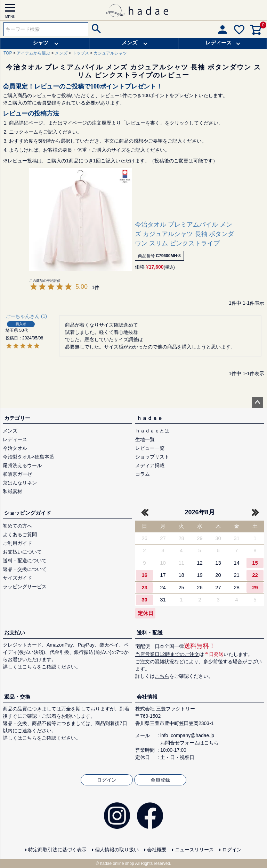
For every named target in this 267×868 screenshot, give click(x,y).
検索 (95, 29)
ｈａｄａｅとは (152, 431)
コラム (143, 474)
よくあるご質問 (20, 534)
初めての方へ (17, 526)
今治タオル (15, 448)
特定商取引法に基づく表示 (57, 850)
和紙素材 (13, 491)
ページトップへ (257, 403)
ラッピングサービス (25, 587)
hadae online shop (117, 863)
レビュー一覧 (150, 448)
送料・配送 (150, 633)
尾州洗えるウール (22, 465)
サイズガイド (17, 578)
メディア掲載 (150, 465)
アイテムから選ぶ (33, 53)
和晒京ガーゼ (17, 474)
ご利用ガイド (17, 543)
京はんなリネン (20, 483)
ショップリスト (152, 457)
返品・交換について (25, 569)
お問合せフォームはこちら (189, 743)
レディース (219, 43)
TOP (8, 53)
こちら (30, 667)
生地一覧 (145, 439)
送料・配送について (25, 561)
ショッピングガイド (28, 513)
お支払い (15, 633)
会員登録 (160, 780)
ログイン (107, 780)
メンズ (130, 43)
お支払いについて (22, 552)
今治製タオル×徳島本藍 (29, 457)
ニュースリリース (194, 850)
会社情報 (147, 697)
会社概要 (157, 850)
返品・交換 (17, 697)
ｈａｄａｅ (150, 418)
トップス (81, 53)
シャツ (41, 43)
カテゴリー (17, 418)
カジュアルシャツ (110, 53)
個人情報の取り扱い (117, 850)
